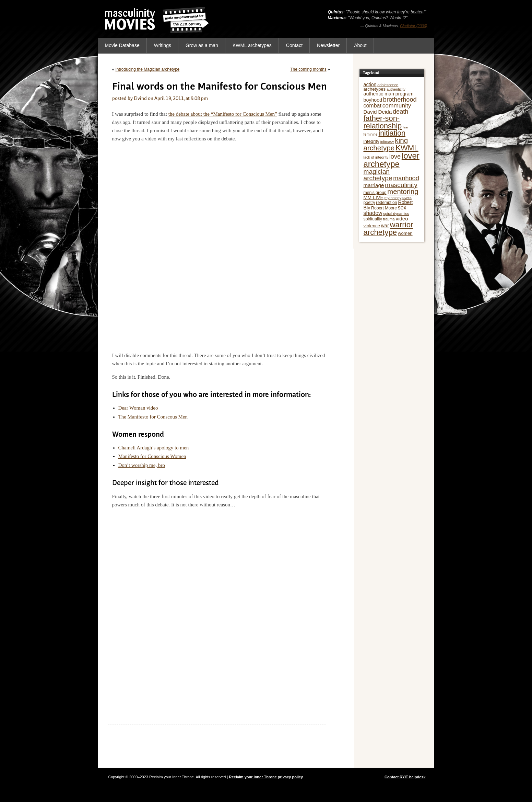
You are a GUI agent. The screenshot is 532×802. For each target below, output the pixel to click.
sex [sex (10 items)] (402, 208)
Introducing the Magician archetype (148, 69)
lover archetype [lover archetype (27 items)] (392, 160)
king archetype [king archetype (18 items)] (386, 144)
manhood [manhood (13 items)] (406, 178)
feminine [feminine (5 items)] (371, 134)
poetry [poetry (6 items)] (369, 203)
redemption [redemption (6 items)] (386, 203)
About (360, 45)
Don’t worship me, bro (142, 465)
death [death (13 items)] (400, 112)
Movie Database (122, 45)
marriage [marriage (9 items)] (374, 185)
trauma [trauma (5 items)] (389, 219)
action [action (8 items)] (370, 84)
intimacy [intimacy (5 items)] (387, 141)
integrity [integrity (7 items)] (371, 141)
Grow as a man (202, 45)
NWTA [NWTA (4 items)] (407, 198)
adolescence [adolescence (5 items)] (388, 85)
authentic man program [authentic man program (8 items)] (389, 94)
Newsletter (328, 45)
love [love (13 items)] (395, 157)
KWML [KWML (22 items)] (407, 148)
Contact (294, 45)
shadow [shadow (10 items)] (373, 213)
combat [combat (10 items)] (373, 106)
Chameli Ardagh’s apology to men (154, 448)
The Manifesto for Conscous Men (153, 417)
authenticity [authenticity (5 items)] (396, 89)
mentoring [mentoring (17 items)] (403, 192)
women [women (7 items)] (405, 233)
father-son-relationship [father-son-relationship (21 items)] (383, 122)
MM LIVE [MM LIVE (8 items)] (374, 197)
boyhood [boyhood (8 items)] (373, 100)
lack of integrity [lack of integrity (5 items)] (376, 157)
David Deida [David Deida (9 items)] (378, 112)
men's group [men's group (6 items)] (375, 193)
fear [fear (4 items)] (405, 127)
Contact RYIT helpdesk (405, 777)
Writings (163, 45)
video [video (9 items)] (402, 219)
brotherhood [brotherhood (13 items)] (400, 100)
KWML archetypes (252, 45)
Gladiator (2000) (414, 26)
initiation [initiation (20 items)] (392, 133)
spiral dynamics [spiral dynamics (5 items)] (396, 214)
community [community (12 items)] (397, 105)
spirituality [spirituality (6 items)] (373, 219)
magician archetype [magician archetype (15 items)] (378, 175)
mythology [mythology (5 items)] (393, 198)
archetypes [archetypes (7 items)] (375, 89)
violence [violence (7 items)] (372, 226)
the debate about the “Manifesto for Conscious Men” (223, 114)
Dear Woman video (138, 408)
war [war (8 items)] (385, 226)
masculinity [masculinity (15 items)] (401, 185)
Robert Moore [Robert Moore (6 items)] (384, 208)
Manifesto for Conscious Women (152, 456)
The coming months (308, 69)
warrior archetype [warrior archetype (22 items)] (388, 228)
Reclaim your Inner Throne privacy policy (266, 777)
